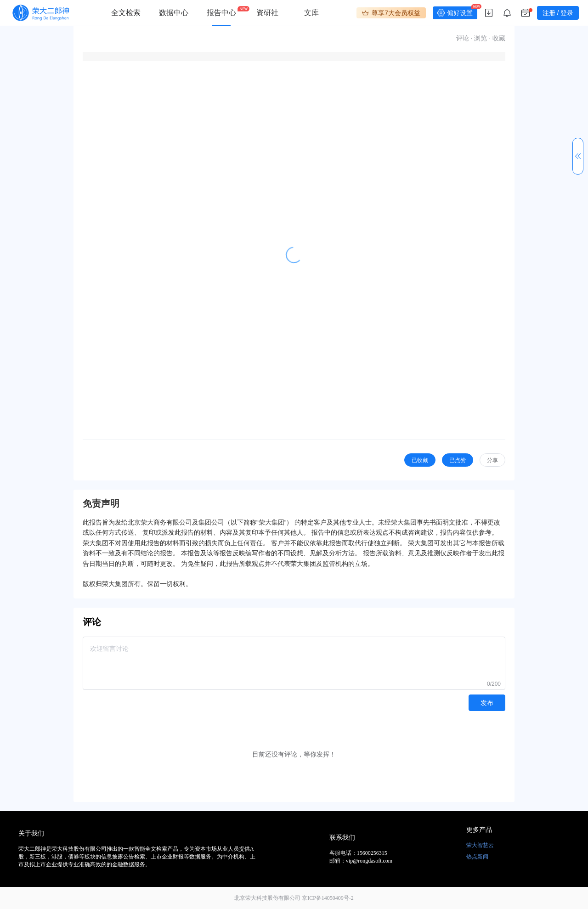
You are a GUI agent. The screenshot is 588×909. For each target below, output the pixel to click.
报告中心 (221, 13)
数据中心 (174, 13)
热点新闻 (477, 857)
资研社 (267, 13)
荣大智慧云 (480, 845)
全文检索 (126, 13)
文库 (311, 13)
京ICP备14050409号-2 (328, 898)
